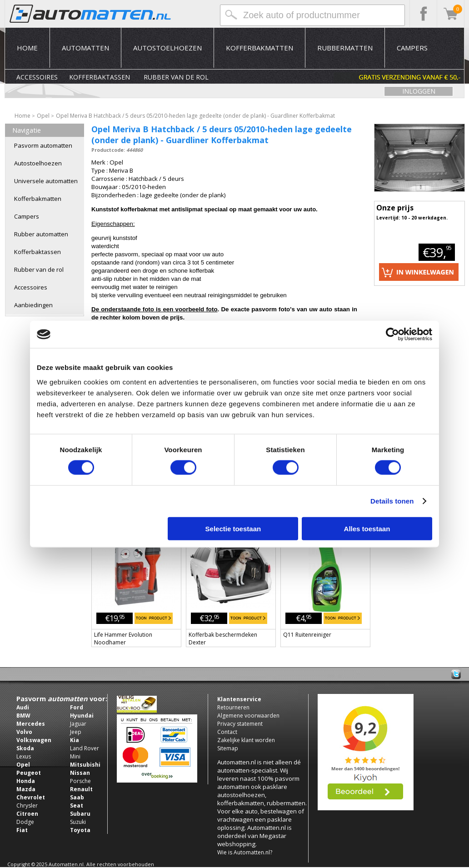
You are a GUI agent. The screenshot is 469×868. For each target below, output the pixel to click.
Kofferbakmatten (259, 48)
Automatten (85, 48)
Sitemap (228, 748)
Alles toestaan (367, 528)
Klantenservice (239, 699)
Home (27, 48)
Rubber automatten (41, 234)
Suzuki (78, 822)
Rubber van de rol (176, 77)
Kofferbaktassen (100, 77)
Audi (23, 707)
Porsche (80, 781)
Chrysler (27, 806)
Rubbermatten (345, 48)
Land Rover (85, 748)
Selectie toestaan (233, 528)
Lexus (24, 756)
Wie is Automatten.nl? (245, 852)
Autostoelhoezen (167, 48)
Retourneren (233, 707)
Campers (412, 48)
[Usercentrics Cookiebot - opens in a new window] (392, 334)
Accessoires (37, 77)
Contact (227, 732)
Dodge (25, 822)
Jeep (76, 732)
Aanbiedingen (33, 305)
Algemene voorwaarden (248, 716)
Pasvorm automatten (43, 145)
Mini (75, 756)
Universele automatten (46, 181)
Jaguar (78, 724)
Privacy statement (240, 724)
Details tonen (392, 501)
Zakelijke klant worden (246, 740)
